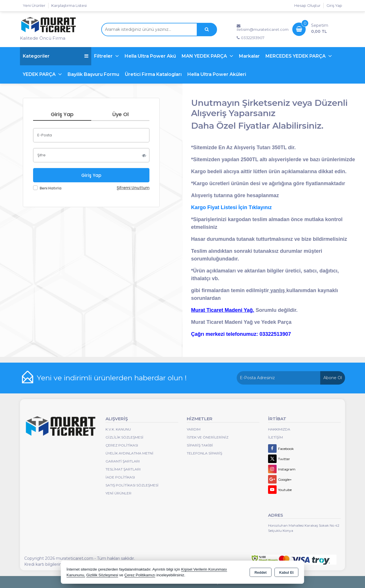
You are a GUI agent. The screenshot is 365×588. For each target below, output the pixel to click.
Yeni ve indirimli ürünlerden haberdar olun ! (112, 378)
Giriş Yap (334, 5)
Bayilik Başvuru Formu (93, 74)
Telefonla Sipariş (204, 453)
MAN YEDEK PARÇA (205, 56)
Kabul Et (286, 573)
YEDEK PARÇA (40, 74)
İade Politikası (120, 477)
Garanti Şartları (123, 461)
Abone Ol (333, 378)
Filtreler (104, 56)
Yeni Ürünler (118, 493)
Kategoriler (56, 56)
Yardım (194, 429)
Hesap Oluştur (307, 5)
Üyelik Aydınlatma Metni (129, 453)
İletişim (275, 437)
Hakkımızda (279, 429)
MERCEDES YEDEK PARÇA (296, 56)
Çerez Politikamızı (140, 575)
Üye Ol (120, 114)
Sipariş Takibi (200, 445)
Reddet (261, 573)
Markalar (249, 56)
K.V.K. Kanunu (118, 429)
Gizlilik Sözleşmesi (124, 437)
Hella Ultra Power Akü (150, 56)
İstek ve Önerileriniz (208, 437)
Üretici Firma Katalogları (153, 74)
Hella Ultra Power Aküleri (217, 74)
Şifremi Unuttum (133, 188)
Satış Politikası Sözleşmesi (132, 485)
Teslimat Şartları (123, 469)
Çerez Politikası (122, 445)
